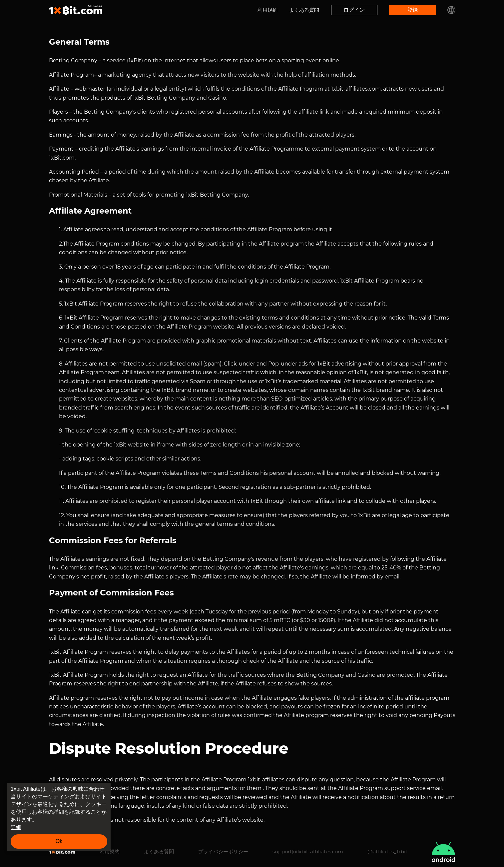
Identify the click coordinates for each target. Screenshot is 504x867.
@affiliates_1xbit (387, 852)
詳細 (16, 827)
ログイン (354, 10)
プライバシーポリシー (223, 852)
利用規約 (267, 10)
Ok (59, 841)
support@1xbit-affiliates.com (308, 852)
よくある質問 (304, 10)
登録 (412, 10)
